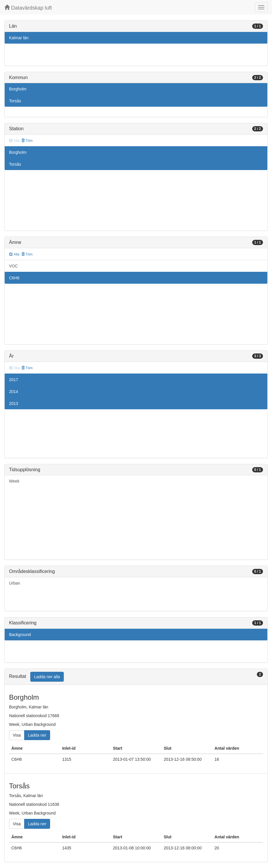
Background (20, 635)
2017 (14, 380)
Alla (14, 254)
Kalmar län (19, 38)
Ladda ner (37, 735)
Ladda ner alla (47, 677)
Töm (27, 141)
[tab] (136, 677)
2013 (14, 403)
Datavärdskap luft (28, 8)
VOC (13, 266)
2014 (14, 392)
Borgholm (18, 89)
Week (14, 481)
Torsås (15, 101)
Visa (17, 735)
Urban (15, 583)
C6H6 (14, 278)
